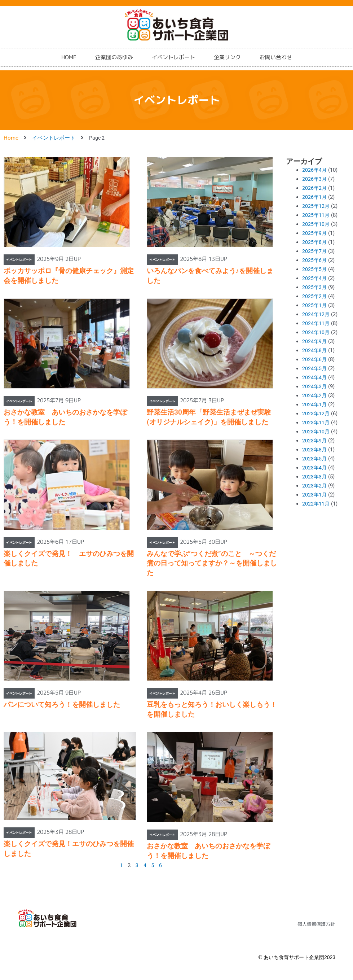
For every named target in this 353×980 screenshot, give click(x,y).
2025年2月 (315, 296)
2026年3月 (315, 179)
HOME (69, 52)
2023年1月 (315, 495)
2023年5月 (315, 459)
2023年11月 (316, 423)
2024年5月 (315, 368)
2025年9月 (315, 233)
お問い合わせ (276, 52)
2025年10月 (316, 224)
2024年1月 (315, 404)
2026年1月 (315, 197)
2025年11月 (316, 215)
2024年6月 (315, 359)
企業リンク (227, 52)
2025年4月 (315, 278)
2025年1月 (315, 305)
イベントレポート (173, 52)
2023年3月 (315, 477)
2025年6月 (315, 260)
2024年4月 (315, 377)
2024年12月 (316, 314)
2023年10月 (316, 432)
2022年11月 (316, 504)
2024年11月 (316, 323)
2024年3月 (315, 386)
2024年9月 (315, 341)
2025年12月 (316, 206)
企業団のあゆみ (114, 52)
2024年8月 (315, 350)
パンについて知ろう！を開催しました (62, 705)
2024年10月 (316, 332)
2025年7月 (315, 251)
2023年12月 (316, 414)
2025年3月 (315, 287)
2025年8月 (315, 242)
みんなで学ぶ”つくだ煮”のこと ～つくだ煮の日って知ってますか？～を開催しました (212, 563)
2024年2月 (315, 395)
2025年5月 (315, 269)
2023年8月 (315, 450)
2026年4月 (315, 170)
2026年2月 (315, 188)
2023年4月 (315, 468)
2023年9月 (315, 441)
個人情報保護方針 (316, 924)
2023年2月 (315, 486)
